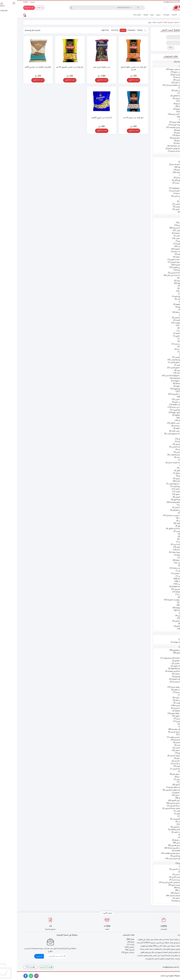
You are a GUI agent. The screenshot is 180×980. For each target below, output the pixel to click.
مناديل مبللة (163, 700)
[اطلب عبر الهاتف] (175, 972)
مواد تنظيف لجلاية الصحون (157, 808)
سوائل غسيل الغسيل (161, 845)
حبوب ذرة (163, 349)
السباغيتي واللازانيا (162, 268)
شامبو (165, 735)
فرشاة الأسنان (162, 761)
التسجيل (22, 956)
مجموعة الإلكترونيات (163, 819)
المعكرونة (163, 270)
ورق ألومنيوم (162, 677)
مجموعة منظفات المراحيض (157, 790)
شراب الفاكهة (162, 415)
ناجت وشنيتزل (163, 98)
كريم (165, 838)
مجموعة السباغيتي (160, 273)
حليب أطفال (163, 428)
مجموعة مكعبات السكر (159, 463)
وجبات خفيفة (166, 579)
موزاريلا (164, 112)
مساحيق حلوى (164, 494)
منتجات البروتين (164, 207)
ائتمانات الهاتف (161, 642)
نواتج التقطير (166, 571)
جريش (165, 331)
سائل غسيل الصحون (160, 803)
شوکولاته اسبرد (162, 544)
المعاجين (165, 505)
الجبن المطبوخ (164, 109)
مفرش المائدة (162, 674)
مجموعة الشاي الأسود (161, 368)
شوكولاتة (164, 610)
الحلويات (166, 201)
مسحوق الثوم (162, 297)
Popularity (115, 30)
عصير (165, 418)
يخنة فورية (163, 244)
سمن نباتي (163, 452)
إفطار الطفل (165, 526)
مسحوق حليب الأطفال (161, 423)
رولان (165, 724)
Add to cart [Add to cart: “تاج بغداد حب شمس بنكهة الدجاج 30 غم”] (118, 80)
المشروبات (167, 391)
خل (166, 315)
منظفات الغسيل (165, 843)
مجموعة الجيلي (163, 621)
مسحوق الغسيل (161, 856)
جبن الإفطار (165, 167)
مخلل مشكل (163, 473)
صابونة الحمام (162, 740)
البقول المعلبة (162, 249)
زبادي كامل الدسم (161, 165)
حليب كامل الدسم (161, 191)
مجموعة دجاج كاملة (160, 146)
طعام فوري (165, 241)
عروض (141, 15)
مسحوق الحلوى (162, 500)
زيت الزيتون (163, 444)
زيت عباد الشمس (161, 447)
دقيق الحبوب (162, 357)
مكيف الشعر (163, 750)
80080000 (169, 2)
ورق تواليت (163, 703)
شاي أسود (163, 370)
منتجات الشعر (162, 832)
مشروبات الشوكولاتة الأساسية (158, 376)
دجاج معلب (163, 236)
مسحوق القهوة (162, 389)
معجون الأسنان (162, 764)
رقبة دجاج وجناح (161, 138)
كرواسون (164, 616)
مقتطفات (164, 299)
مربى (165, 537)
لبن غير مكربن (162, 196)
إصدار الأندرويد (29, 967)
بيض (165, 212)
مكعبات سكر (164, 457)
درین (165, 772)
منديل (166, 695)
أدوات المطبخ (164, 653)
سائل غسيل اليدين (160, 732)
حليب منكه (163, 194)
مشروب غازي (162, 402)
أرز (169, 220)
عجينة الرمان (162, 508)
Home (170, 22)
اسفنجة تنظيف (162, 666)
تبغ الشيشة (164, 888)
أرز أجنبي (165, 223)
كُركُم (165, 294)
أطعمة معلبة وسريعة (163, 228)
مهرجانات (149, 15)
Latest (106, 30)
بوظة (165, 117)
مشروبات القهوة (163, 381)
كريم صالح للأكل (163, 180)
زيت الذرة (164, 442)
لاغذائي (169, 647)
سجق (165, 93)
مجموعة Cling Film (160, 669)
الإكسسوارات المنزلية (162, 679)
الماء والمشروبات (161, 410)
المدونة (157, 15)
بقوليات (166, 347)
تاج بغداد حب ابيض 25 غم (117, 118)
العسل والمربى (164, 531)
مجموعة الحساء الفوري (161, 260)
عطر (165, 727)
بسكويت (164, 584)
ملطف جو (164, 777)
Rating (123, 30)
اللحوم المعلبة (162, 233)
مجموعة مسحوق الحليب (158, 434)
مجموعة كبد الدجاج (160, 151)
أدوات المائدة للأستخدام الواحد (156, 658)
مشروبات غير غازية (162, 407)
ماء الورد (164, 576)
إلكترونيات (165, 822)
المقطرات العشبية (163, 573)
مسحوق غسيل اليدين (159, 859)
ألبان (169, 159)
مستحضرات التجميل (163, 827)
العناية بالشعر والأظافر (161, 830)
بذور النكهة (165, 307)
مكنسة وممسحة (161, 682)
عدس (165, 341)
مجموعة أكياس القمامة (159, 671)
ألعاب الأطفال (164, 814)
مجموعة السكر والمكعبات (162, 455)
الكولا (165, 397)
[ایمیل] (36, 956)
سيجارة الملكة (162, 901)
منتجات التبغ (167, 863)
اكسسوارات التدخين (162, 869)
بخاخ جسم (163, 721)
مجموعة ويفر (162, 589)
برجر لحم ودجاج (161, 75)
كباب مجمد (163, 80)
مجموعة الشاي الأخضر (161, 362)
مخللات (168, 465)
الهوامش (166, 539)
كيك (167, 613)
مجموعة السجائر (163, 893)
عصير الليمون (162, 318)
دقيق (167, 355)
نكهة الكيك (163, 320)
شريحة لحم (163, 77)
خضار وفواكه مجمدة (162, 122)
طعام (165, 22)
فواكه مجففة (164, 555)
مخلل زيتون (163, 479)
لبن (167, 186)
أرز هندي (164, 225)
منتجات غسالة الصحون (160, 806)
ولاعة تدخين (162, 875)
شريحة (164, 101)
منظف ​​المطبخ (162, 793)
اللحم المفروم (164, 130)
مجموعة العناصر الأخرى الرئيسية (156, 882)
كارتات (169, 634)
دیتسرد (164, 542)
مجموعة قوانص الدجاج (159, 149)
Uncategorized (166, 62)
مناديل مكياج (162, 840)
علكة (165, 597)
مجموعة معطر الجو (162, 774)
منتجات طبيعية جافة (154, 22)
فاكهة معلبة (163, 257)
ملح (166, 302)
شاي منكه (163, 373)
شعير (165, 352)
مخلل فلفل (163, 471)
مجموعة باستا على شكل (158, 275)
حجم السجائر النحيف (160, 896)
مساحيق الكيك (163, 489)
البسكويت (165, 581)
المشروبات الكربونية (162, 394)
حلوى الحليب (162, 204)
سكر (165, 460)
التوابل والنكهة (165, 283)
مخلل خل (165, 468)
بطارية (165, 824)
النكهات (164, 890)
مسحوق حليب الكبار (162, 431)
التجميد (168, 66)
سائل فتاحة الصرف (162, 769)
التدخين (167, 867)
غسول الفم (163, 758)
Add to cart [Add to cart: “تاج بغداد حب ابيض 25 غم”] (118, 131)
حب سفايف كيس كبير (85, 67)
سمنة (167, 175)
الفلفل (165, 289)
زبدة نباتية (163, 178)
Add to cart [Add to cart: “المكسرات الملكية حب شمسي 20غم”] (22, 80)
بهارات (165, 291)
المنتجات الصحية (163, 708)
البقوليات (165, 326)
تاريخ (165, 558)
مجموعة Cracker (161, 587)
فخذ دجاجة (163, 143)
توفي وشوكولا (164, 608)
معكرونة (166, 278)
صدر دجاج (163, 141)
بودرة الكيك (163, 492)
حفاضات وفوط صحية (161, 687)
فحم (165, 872)
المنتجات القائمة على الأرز (158, 85)
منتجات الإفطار (165, 523)
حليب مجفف (166, 420)
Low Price (98, 30)
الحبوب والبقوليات (164, 323)
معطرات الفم (164, 626)
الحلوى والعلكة (164, 592)
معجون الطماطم (161, 510)
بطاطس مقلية (162, 91)
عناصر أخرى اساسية (162, 880)
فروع (135, 15)
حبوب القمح (163, 336)
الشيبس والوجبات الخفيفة (159, 600)
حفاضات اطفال (162, 690)
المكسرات (164, 563)
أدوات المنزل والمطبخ (163, 650)
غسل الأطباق (166, 798)
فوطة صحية (163, 692)
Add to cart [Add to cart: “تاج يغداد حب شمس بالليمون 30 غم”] (54, 80)
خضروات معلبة (162, 252)
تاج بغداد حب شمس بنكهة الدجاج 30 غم (117, 68)
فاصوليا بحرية (162, 344)
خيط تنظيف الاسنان (160, 756)
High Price (88, 30)
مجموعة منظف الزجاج (159, 787)
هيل (165, 310)
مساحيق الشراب (161, 486)
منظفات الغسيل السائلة (159, 848)
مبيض (165, 782)
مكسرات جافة (141, 22)
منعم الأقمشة (162, 851)
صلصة (166, 513)
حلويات (168, 199)
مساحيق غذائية (165, 481)
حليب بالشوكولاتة (161, 188)
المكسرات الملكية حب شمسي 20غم (21, 67)
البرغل (165, 328)
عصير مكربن (162, 399)
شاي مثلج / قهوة (161, 413)
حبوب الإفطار (164, 547)
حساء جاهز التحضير (160, 262)
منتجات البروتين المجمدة (161, 127)
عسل (165, 534)
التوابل (166, 286)
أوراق (169, 685)
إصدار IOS (13, 967)
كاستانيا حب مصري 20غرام (85, 118)
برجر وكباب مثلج (163, 72)
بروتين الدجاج (164, 135)
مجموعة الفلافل (161, 96)
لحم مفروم (163, 133)
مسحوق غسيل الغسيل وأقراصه (158, 853)
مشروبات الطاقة (161, 405)
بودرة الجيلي (163, 497)
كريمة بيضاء (162, 183)
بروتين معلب (164, 231)
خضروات (167, 120)
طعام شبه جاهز (163, 83)
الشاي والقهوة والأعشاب (162, 360)
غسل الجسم (163, 743)
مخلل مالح (165, 476)
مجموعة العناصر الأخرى (162, 877)
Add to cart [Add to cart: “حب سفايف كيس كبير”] (86, 80)
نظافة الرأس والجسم (162, 729)
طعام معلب (165, 246)
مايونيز (164, 521)
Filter (154, 48)
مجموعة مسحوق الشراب (160, 484)
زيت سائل (165, 439)
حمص (165, 339)
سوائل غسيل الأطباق (162, 801)
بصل (165, 88)
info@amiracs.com (155, 2)
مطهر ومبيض (164, 779)
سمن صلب (165, 450)
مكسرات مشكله (161, 568)
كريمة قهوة (163, 386)
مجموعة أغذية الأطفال (159, 529)
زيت (169, 436)
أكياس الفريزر (162, 663)
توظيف (129, 15)
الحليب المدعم (162, 426)
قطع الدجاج (163, 104)
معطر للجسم (164, 719)
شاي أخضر (163, 365)
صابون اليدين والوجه (160, 737)
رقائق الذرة (163, 550)
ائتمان (166, 640)
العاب (165, 816)
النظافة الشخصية (164, 706)
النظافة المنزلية (165, 766)
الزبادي (166, 162)
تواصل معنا (120, 15)
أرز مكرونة (163, 281)
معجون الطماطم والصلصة (162, 502)
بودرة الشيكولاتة (161, 378)
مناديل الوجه (162, 698)
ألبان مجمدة (166, 106)
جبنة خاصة (163, 172)
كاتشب (164, 518)
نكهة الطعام (163, 304)
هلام (165, 624)
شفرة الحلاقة (162, 711)
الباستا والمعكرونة (164, 265)
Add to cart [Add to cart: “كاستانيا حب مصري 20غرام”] (86, 131)
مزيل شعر (163, 745)
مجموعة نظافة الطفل (161, 714)
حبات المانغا (163, 333)
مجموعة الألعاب (165, 811)
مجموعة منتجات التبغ (163, 885)
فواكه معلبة (164, 254)
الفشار (165, 603)
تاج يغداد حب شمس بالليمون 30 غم (53, 67)
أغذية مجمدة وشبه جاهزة (161, 69)
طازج (169, 156)
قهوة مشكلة (163, 384)
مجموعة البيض (163, 209)
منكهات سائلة (164, 312)
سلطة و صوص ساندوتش (158, 515)
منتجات (167, 15)
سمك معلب (163, 238)
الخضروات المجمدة (160, 125)
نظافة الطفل (163, 716)
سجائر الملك (162, 898)
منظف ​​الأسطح (164, 785)
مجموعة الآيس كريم (161, 114)
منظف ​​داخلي (162, 795)
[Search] (85, 8)
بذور (165, 566)
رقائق (165, 605)
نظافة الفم (165, 753)
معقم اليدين (162, 748)
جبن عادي (163, 170)
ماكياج (166, 835)
